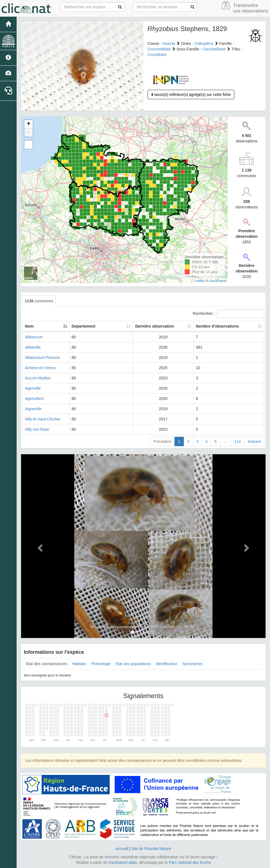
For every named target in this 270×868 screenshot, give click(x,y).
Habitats (79, 664)
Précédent (162, 441)
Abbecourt (34, 337)
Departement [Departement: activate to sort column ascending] (117, 326)
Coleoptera (204, 44)
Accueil (122, 849)
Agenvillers (34, 399)
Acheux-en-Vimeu (40, 368)
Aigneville (33, 409)
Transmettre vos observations (251, 8)
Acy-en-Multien (38, 378)
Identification (167, 664)
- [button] (29, 132)
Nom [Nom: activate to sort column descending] (29, 326)
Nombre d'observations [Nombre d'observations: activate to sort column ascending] (225, 326)
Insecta (169, 44)
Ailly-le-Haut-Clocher (43, 419)
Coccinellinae (214, 49)
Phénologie (101, 664)
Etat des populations (133, 664)
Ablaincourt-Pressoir (42, 358)
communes (39, 301)
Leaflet (199, 281)
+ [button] (29, 124)
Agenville (33, 388)
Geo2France (218, 281)
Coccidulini (157, 55)
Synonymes (193, 664)
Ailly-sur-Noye (37, 429)
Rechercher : (228, 314)
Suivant (254, 441)
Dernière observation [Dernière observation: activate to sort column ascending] (165, 326)
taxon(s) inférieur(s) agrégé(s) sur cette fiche (191, 95)
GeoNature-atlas (123, 862)
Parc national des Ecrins (190, 862)
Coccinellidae (159, 49)
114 (237, 441)
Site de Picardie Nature (151, 849)
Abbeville (33, 347)
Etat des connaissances (47, 664)
